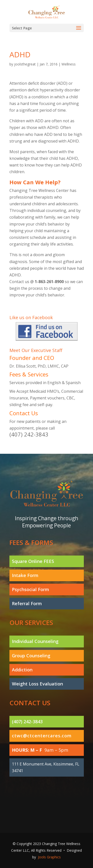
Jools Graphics (49, 857)
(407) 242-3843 (29, 434)
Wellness (69, 64)
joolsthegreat (25, 64)
